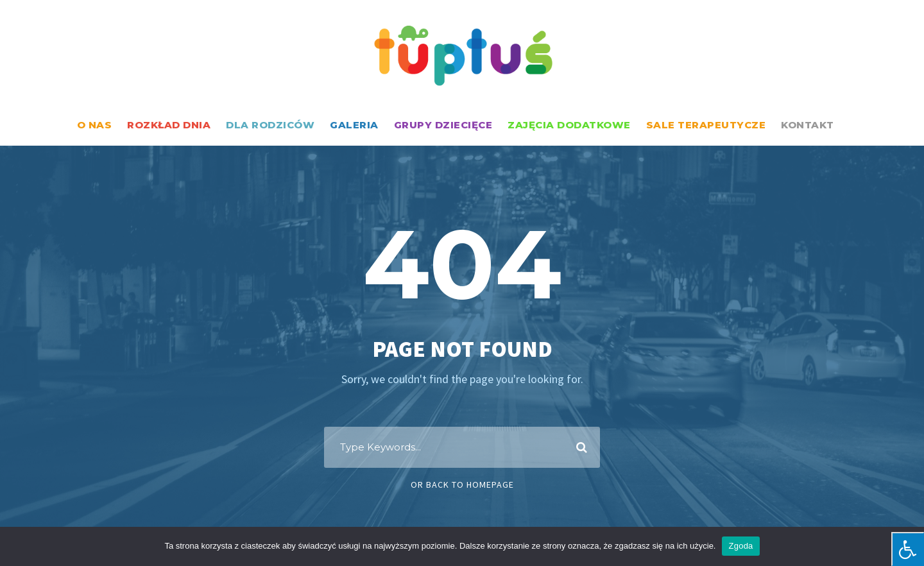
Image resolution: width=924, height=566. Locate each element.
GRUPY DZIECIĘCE (443, 125)
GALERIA (354, 125)
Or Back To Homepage (462, 485)
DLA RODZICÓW (270, 125)
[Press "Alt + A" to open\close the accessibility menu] (908, 549)
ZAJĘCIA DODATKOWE (569, 125)
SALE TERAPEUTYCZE (706, 125)
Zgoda (740, 546)
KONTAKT (808, 125)
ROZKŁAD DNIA (169, 125)
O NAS (95, 125)
